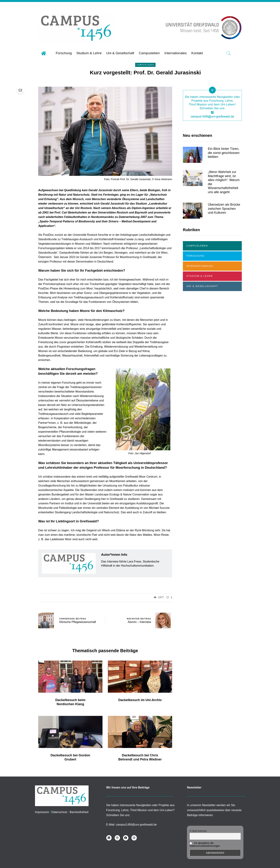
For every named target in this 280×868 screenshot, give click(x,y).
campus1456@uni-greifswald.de (136, 825)
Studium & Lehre (200, 276)
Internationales (200, 266)
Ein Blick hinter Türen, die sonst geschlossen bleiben (224, 157)
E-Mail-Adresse (198, 831)
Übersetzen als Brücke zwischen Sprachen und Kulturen (224, 213)
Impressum (42, 812)
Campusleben (145, 65)
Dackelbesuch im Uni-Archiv (140, 704)
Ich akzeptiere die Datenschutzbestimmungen (205, 844)
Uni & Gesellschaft (202, 286)
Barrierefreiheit (79, 812)
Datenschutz (59, 812)
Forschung (196, 256)
